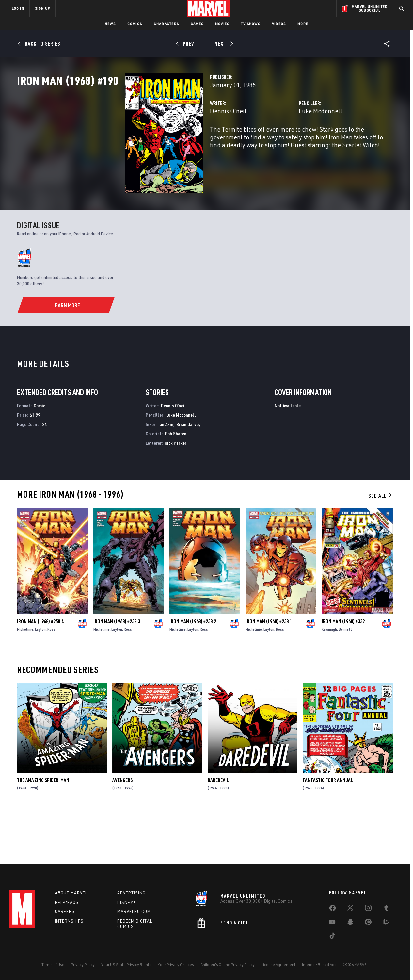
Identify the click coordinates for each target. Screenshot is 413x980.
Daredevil (218, 830)
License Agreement (278, 964)
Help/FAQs (67, 902)
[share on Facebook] (333, 909)
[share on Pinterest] (368, 923)
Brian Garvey (188, 474)
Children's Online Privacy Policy (228, 964)
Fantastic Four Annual (328, 830)
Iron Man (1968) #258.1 (269, 671)
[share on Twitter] (350, 909)
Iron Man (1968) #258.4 (40, 671)
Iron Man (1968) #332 (343, 671)
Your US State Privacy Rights (126, 964)
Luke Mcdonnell (283, 140)
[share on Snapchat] (350, 923)
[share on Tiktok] (332, 937)
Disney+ (127, 902)
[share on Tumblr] (386, 909)
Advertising (131, 893)
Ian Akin (166, 474)
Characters (166, 24)
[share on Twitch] (386, 923)
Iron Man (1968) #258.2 (193, 671)
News (110, 24)
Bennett (345, 679)
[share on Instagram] (368, 909)
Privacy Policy (83, 964)
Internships (69, 921)
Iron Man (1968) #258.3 (117, 671)
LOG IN (18, 8)
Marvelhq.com (134, 911)
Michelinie (25, 679)
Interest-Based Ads (319, 964)
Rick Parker (175, 493)
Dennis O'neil (152, 140)
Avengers (122, 830)
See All (380, 545)
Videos (279, 24)
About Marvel (71, 893)
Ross (51, 679)
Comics (135, 24)
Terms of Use (53, 964)
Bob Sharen (176, 483)
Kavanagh (329, 679)
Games (197, 24)
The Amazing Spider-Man (43, 830)
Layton (40, 679)
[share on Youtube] (332, 923)
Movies (222, 24)
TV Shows (251, 24)
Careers (65, 911)
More (303, 24)
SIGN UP (42, 8)
